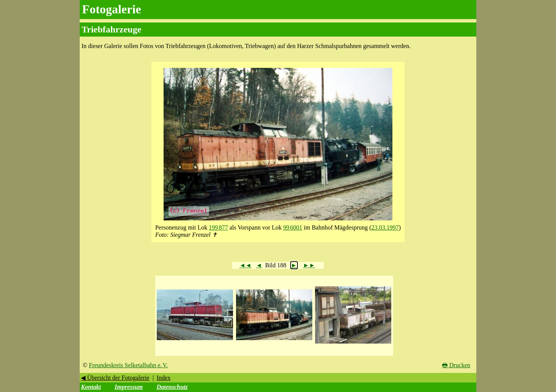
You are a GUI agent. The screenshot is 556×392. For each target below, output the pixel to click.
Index (164, 378)
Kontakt (91, 387)
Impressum (129, 387)
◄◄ (246, 265)
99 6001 (292, 227)
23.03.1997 (385, 227)
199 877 (219, 227)
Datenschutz (172, 387)
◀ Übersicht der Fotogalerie (115, 378)
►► (309, 265)
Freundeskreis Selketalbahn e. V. (128, 365)
